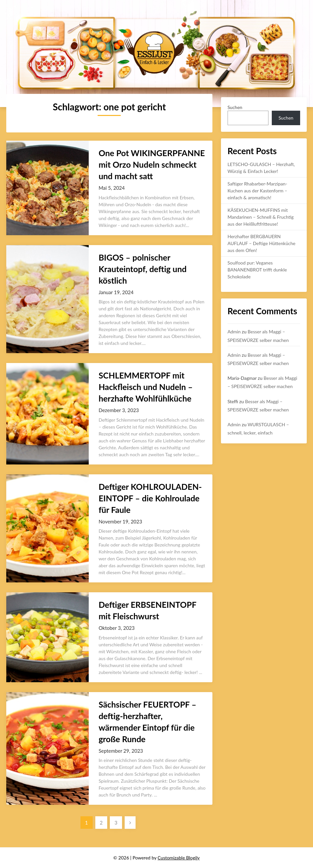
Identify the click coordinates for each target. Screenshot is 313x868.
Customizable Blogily (179, 858)
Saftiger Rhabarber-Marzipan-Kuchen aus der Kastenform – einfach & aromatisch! (257, 191)
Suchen (235, 107)
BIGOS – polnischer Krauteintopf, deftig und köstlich (143, 269)
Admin (234, 332)
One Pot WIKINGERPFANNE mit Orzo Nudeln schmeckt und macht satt (152, 164)
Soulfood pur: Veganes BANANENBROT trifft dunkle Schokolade (257, 270)
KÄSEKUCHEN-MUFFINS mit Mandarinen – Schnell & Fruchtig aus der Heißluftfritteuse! (261, 217)
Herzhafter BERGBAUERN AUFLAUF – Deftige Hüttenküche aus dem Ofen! (262, 243)
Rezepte (250, 11)
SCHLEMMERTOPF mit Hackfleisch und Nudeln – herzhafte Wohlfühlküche (146, 387)
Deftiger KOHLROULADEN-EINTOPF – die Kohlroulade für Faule (150, 498)
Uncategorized (285, 11)
